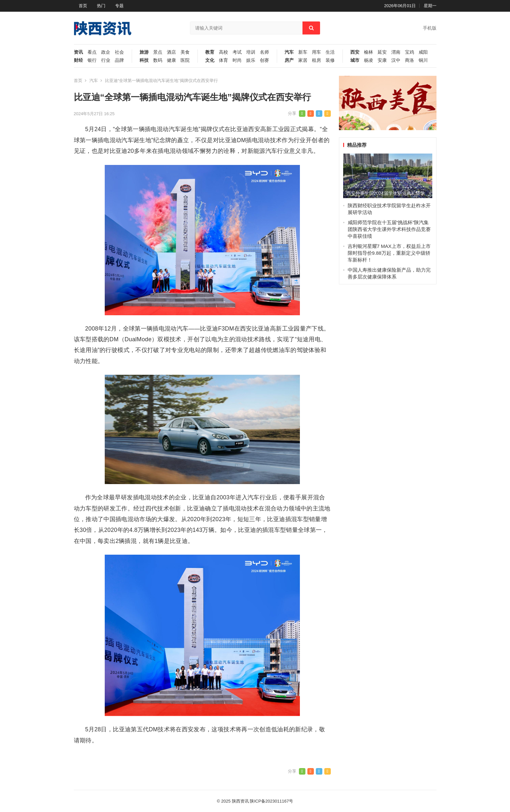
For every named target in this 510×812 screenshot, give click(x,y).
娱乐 (251, 60)
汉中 (396, 60)
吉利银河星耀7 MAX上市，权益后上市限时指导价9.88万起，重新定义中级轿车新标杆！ (389, 253)
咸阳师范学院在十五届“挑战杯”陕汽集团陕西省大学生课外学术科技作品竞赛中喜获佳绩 (389, 229)
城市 (355, 60)
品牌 (119, 60)
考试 (237, 52)
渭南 (396, 52)
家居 (303, 60)
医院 (185, 60)
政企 (106, 52)
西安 (355, 52)
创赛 (264, 60)
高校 (223, 52)
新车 (303, 52)
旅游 (144, 52)
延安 (382, 52)
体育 (223, 60)
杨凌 (369, 60)
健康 (171, 60)
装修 (330, 60)
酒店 (171, 52)
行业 (106, 60)
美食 (185, 52)
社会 (119, 52)
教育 (210, 52)
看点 (92, 52)
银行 (92, 60)
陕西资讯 (240, 801)
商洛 (409, 60)
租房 (316, 60)
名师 (264, 52)
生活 (330, 52)
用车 (316, 52)
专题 (119, 6)
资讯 (78, 52)
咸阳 (423, 52)
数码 (158, 60)
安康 (382, 60)
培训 (251, 52)
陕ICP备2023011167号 (271, 801)
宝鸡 (409, 52)
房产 (289, 60)
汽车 (289, 52)
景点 (158, 52)
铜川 (423, 60)
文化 (210, 60)
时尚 (237, 60)
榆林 (369, 52)
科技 (144, 60)
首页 (83, 6)
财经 (78, 60)
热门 (101, 6)
